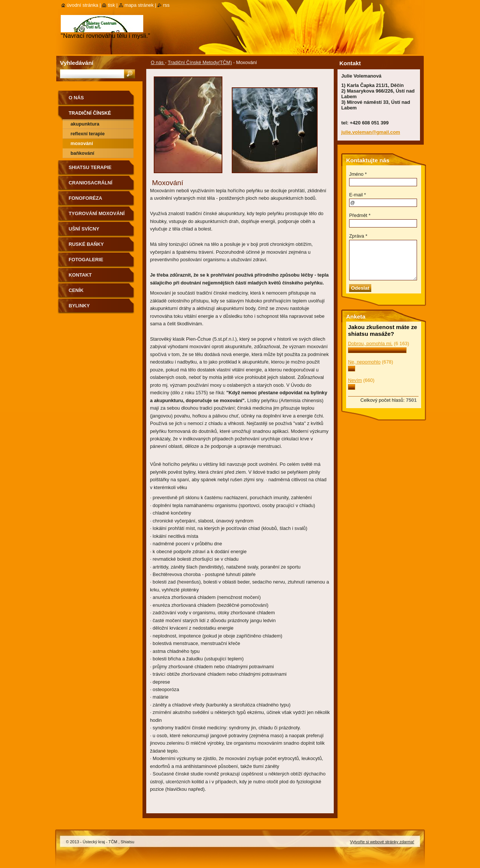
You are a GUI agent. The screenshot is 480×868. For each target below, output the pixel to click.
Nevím (355, 380)
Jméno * (358, 174)
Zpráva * (358, 236)
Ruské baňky (86, 244)
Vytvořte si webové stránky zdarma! (382, 842)
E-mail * (358, 195)
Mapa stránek (139, 5)
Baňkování (82, 153)
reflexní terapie (88, 134)
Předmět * (360, 215)
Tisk (111, 5)
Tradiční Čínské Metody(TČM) (200, 62)
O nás (158, 62)
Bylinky (79, 306)
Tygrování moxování (97, 213)
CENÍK (76, 290)
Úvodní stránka (82, 5)
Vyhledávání (77, 63)
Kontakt (80, 275)
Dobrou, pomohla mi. (370, 343)
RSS (166, 5)
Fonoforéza (85, 198)
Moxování (82, 143)
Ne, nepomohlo (364, 362)
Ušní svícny (84, 229)
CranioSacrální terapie (91, 185)
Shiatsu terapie (90, 167)
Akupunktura (85, 124)
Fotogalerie (86, 260)
